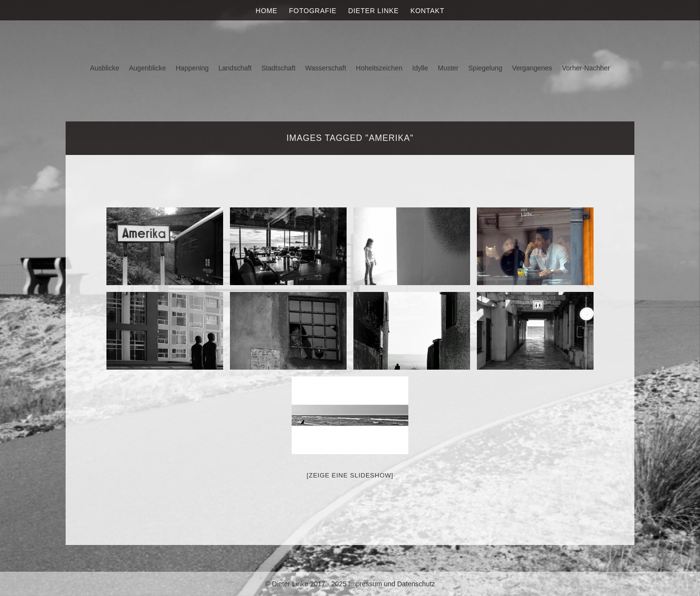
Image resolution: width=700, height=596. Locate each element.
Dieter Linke (373, 11)
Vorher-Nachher (586, 68)
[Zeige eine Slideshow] (350, 475)
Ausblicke (105, 68)
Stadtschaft (279, 68)
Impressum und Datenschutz (392, 584)
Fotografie (313, 11)
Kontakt (427, 11)
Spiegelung (485, 68)
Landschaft (235, 68)
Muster (448, 68)
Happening (192, 68)
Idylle (420, 68)
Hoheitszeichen (379, 68)
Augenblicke (147, 68)
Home (267, 11)
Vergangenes (532, 68)
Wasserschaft (326, 68)
